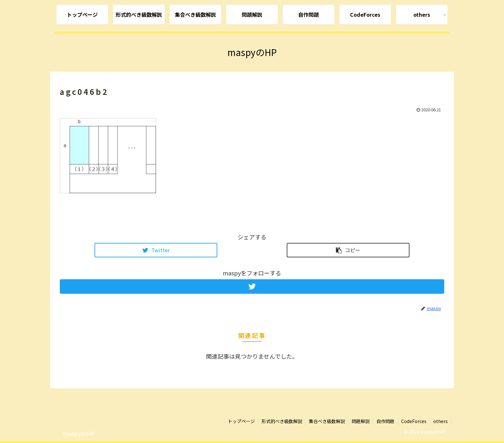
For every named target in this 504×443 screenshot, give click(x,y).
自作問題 (385, 421)
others (441, 421)
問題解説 (361, 421)
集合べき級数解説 (327, 421)
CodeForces (414, 421)
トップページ (241, 421)
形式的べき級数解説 (282, 421)
